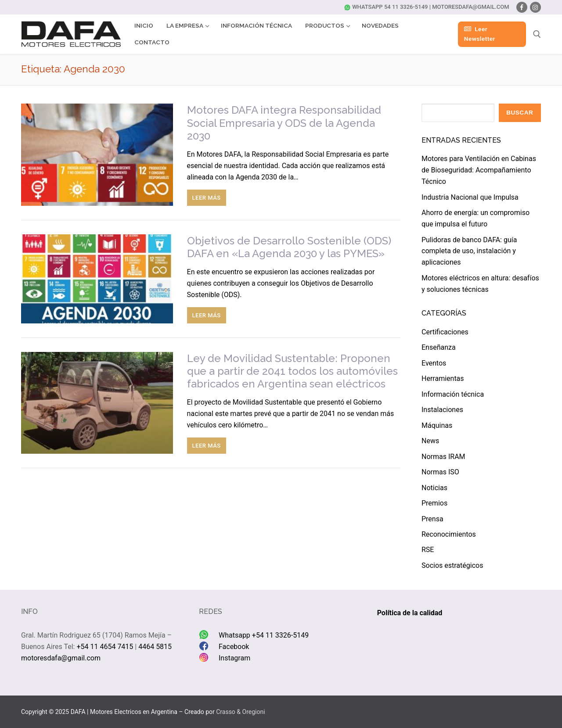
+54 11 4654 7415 (105, 647)
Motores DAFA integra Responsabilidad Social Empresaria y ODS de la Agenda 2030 (284, 123)
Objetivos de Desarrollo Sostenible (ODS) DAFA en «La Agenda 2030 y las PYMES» (289, 247)
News (430, 441)
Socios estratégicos (452, 565)
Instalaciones (442, 410)
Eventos (434, 363)
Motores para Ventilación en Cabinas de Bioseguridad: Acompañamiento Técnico (479, 170)
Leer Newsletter (480, 34)
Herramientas (443, 378)
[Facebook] (522, 7)
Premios (434, 503)
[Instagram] (535, 7)
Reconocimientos (449, 534)
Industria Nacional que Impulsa (470, 197)
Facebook (234, 647)
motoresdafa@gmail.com (471, 7)
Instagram (234, 658)
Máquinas (437, 425)
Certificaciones (445, 332)
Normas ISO (440, 472)
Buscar (520, 113)
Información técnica (453, 394)
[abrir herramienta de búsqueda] (537, 34)
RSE (428, 550)
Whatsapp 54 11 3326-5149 (386, 7)
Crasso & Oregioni (240, 712)
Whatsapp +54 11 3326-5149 (264, 635)
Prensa (432, 519)
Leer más (207, 198)
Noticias (434, 488)
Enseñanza (439, 347)
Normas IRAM (443, 457)
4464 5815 (155, 647)
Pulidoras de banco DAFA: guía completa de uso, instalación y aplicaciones (469, 251)
